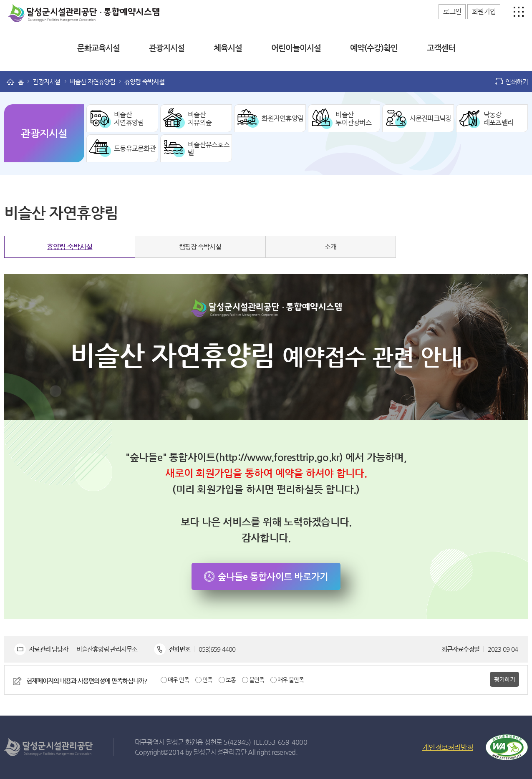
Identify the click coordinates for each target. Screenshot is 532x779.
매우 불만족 (291, 680)
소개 (330, 247)
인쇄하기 (517, 82)
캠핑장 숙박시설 (200, 247)
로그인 (452, 11)
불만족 (257, 680)
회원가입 (484, 11)
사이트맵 (517, 12)
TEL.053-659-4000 (280, 742)
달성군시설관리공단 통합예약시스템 (57, 8)
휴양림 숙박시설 (69, 247)
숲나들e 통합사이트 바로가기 (273, 576)
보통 (231, 680)
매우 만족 (178, 680)
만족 (207, 680)
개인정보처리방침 (448, 747)
